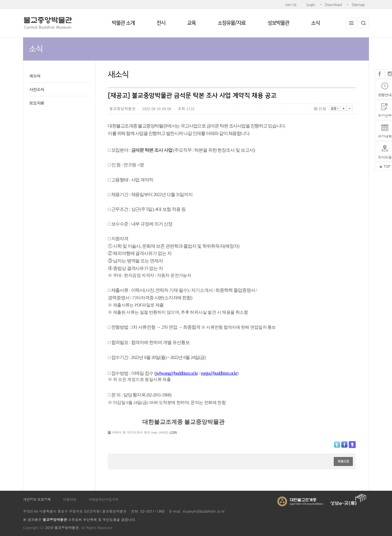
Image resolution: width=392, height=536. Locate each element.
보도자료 (37, 103)
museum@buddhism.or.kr (204, 511)
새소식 (35, 76)
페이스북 (380, 74)
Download (333, 4)
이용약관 (70, 499)
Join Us (291, 4)
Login (311, 4)
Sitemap (358, 4)
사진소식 (37, 89)
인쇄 (320, 109)
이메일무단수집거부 (104, 499)
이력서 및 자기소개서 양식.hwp (135, 432)
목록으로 (343, 461)
